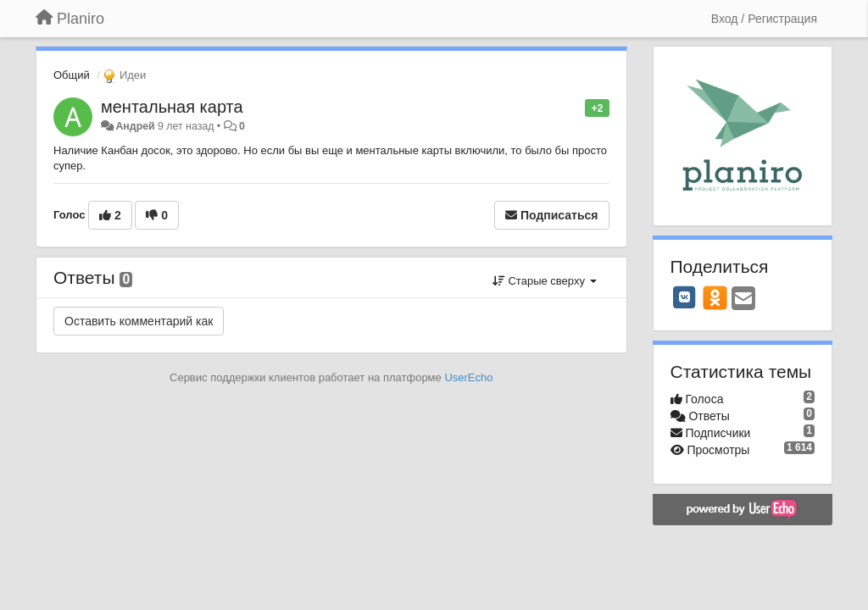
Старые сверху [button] (545, 281)
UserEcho (468, 377)
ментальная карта (172, 107)
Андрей (135, 126)
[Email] (743, 299)
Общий (72, 75)
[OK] (715, 297)
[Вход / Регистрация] (764, 19)
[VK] (685, 297)
